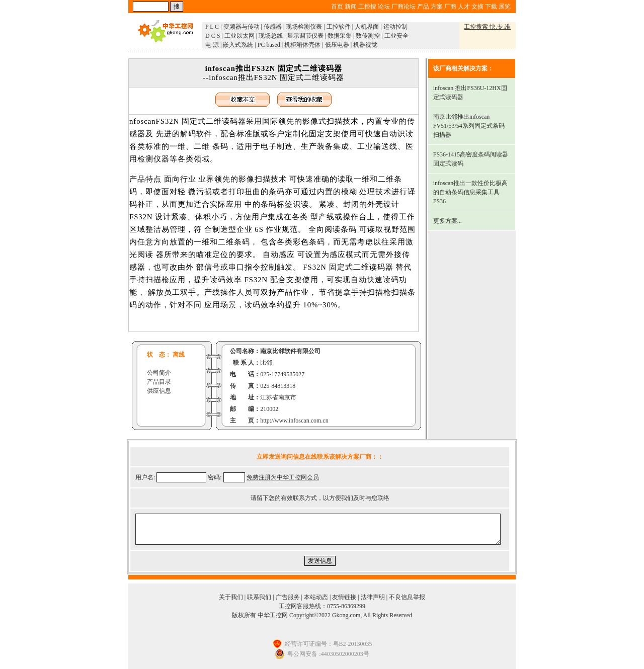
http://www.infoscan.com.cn (294, 421)
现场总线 (271, 36)
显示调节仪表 (305, 36)
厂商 (450, 7)
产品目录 (159, 382)
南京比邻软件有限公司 (290, 351)
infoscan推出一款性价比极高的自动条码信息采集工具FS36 (471, 192)
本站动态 (316, 597)
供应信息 (159, 391)
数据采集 (340, 36)
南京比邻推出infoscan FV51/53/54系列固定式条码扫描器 (469, 126)
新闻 (351, 7)
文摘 (477, 7)
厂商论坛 (404, 7)
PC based (269, 45)
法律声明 (373, 597)
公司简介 (159, 373)
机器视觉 (365, 45)
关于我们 (231, 597)
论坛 (384, 7)
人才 (464, 7)
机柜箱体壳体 (302, 45)
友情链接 (344, 597)
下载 (491, 7)
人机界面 (367, 27)
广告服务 (288, 597)
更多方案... (448, 221)
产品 (423, 7)
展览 (505, 7)
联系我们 (259, 597)
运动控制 (395, 27)
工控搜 (367, 7)
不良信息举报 (407, 597)
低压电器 (337, 45)
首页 (337, 7)
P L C (212, 27)
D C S (213, 36)
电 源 (212, 45)
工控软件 (339, 27)
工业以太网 (239, 36)
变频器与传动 (242, 27)
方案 (437, 7)
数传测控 (368, 36)
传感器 (273, 27)
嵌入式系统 (238, 45)
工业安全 (396, 36)
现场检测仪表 (304, 27)
